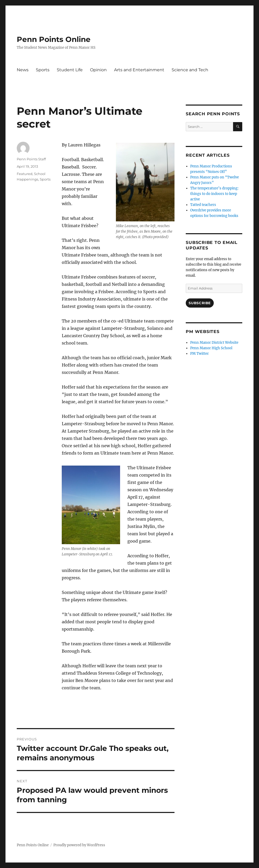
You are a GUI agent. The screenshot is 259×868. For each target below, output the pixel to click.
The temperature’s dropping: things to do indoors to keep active (214, 194)
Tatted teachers (203, 205)
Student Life (70, 70)
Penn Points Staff (31, 159)
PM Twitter (199, 354)
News (23, 70)
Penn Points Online (54, 39)
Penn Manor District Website (214, 343)
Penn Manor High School (211, 348)
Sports (43, 70)
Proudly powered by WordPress (79, 845)
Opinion (98, 70)
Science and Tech (190, 70)
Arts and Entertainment (139, 70)
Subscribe (200, 303)
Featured (25, 174)
